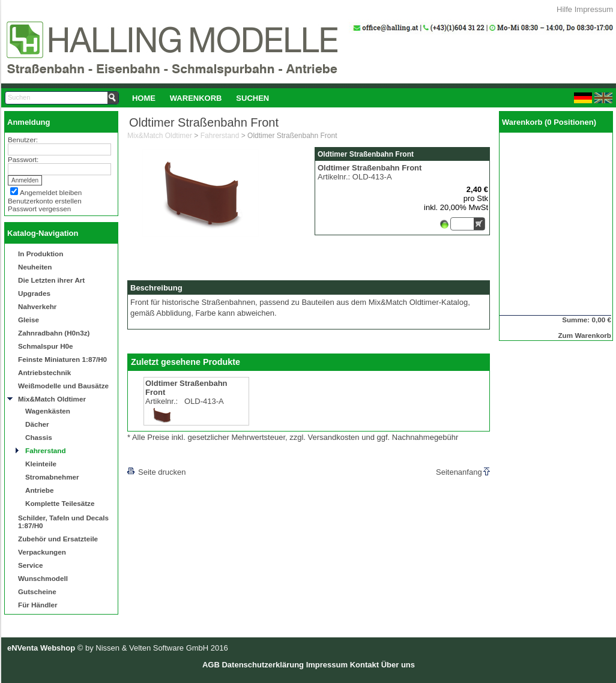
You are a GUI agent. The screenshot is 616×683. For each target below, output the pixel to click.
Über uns (398, 665)
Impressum (594, 9)
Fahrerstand (46, 450)
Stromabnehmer (52, 477)
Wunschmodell (43, 578)
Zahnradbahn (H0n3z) (54, 333)
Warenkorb (196, 98)
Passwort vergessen (39, 209)
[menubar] (201, 98)
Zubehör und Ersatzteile (58, 539)
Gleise (29, 320)
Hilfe (564, 9)
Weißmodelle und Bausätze (63, 386)
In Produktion (41, 254)
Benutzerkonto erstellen (45, 201)
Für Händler (38, 605)
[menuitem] (144, 98)
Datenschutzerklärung (263, 665)
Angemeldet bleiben (51, 192)
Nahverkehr (37, 306)
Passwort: (23, 159)
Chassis (39, 437)
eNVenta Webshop (41, 648)
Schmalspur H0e (46, 346)
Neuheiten (35, 267)
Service (31, 565)
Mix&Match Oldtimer (52, 399)
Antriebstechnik (44, 372)
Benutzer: (23, 140)
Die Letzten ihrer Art (51, 280)
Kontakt (364, 665)
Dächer (37, 424)
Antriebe (39, 490)
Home (144, 98)
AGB (211, 665)
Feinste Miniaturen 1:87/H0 (62, 359)
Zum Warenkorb (584, 335)
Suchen (252, 98)
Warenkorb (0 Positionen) (549, 122)
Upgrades (34, 293)
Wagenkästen (48, 411)
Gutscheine (37, 591)
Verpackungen (42, 552)
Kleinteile (41, 464)
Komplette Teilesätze (60, 503)
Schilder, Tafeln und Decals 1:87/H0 (63, 522)
